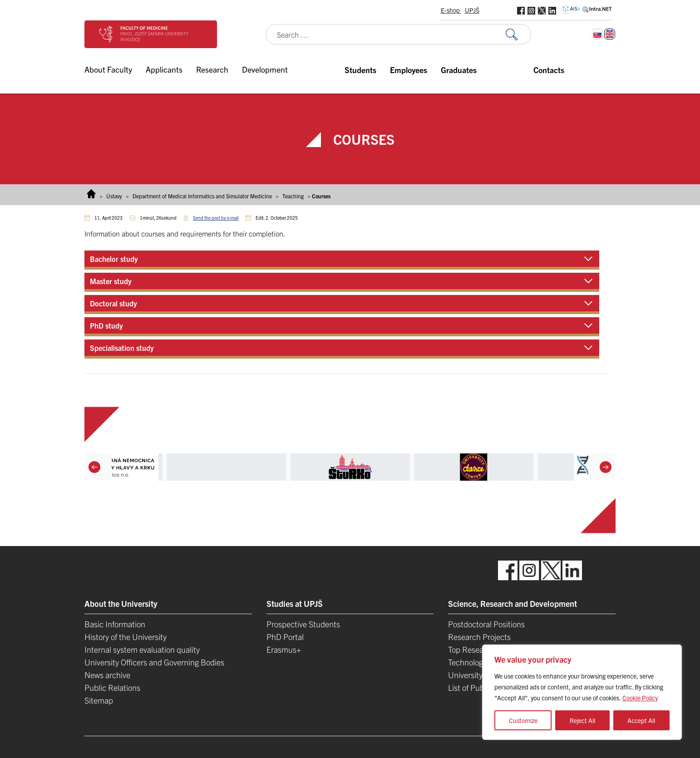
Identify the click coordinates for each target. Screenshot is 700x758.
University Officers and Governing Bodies (154, 662)
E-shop (451, 10)
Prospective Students (303, 624)
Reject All (582, 720)
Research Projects (479, 637)
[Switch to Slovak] (597, 34)
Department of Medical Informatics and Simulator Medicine (202, 196)
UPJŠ (472, 10)
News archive (107, 675)
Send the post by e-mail (216, 218)
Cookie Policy (640, 698)
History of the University (126, 637)
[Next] (606, 467)
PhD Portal (285, 637)
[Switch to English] (610, 34)
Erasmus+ (284, 649)
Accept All (641, 720)
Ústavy (114, 196)
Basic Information (115, 624)
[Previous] (94, 467)
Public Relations (112, 687)
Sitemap (99, 700)
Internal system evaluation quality (142, 649)
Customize (523, 720)
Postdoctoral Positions (486, 624)
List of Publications (481, 687)
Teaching (293, 196)
